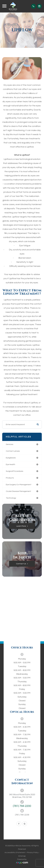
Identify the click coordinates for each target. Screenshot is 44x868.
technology (11, 498)
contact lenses (13, 451)
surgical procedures (15, 471)
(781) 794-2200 (22, 806)
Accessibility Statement (15, 852)
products (10, 478)
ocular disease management (18, 491)
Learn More (21, 526)
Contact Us (21, 564)
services (10, 444)
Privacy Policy (33, 852)
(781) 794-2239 (22, 815)
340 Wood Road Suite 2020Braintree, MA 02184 (22, 796)
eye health (11, 464)
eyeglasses (11, 458)
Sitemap (22, 856)
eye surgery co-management (19, 485)
